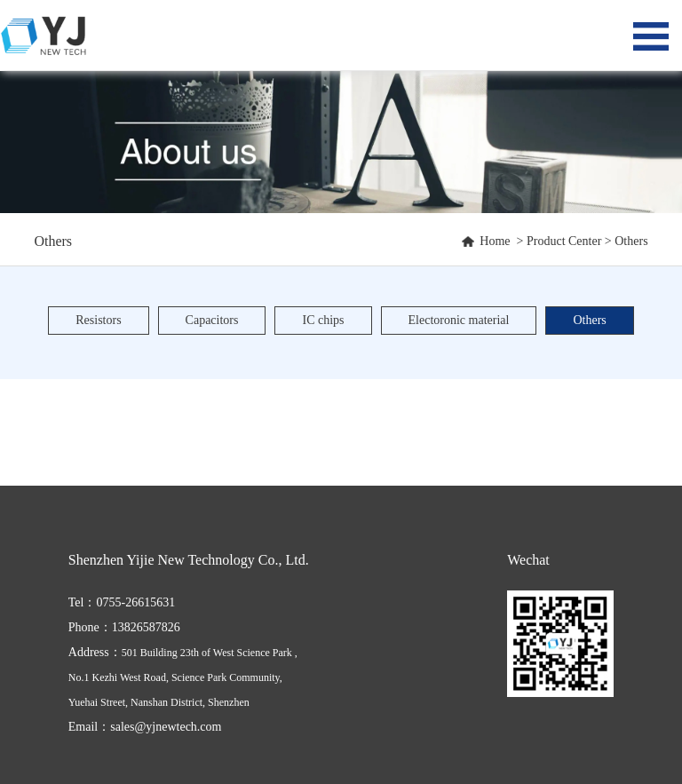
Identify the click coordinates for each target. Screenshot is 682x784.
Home (495, 241)
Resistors (98, 320)
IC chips (323, 320)
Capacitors (212, 320)
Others (631, 241)
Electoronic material (459, 320)
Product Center (564, 241)
